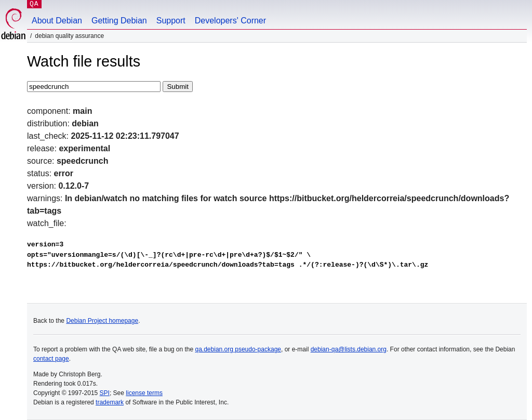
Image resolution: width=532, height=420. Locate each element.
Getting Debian (119, 21)
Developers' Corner (230, 21)
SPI (105, 393)
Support (171, 21)
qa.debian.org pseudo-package (238, 349)
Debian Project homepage (102, 321)
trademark (110, 402)
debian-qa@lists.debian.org (349, 349)
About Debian (57, 21)
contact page (51, 359)
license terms (144, 393)
